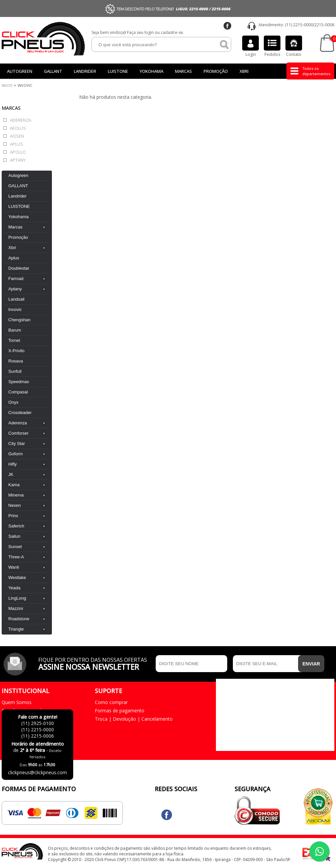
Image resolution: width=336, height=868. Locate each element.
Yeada (14, 588)
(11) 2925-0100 (38, 723)
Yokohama (152, 71)
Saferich (16, 526)
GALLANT (53, 71)
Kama (14, 485)
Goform (15, 454)
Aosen (17, 136)
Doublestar (19, 268)
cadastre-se (172, 32)
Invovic (15, 309)
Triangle (16, 629)
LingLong (17, 598)
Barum (15, 330)
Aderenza (21, 120)
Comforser (18, 433)
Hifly (12, 464)
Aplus (16, 144)
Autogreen (20, 71)
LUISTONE (118, 71)
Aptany (18, 160)
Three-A (16, 557)
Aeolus (18, 128)
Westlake (17, 578)
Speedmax (19, 382)
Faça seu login (140, 32)
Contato (294, 46)
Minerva (16, 495)
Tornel (14, 340)
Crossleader (20, 413)
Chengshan (19, 320)
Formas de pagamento (120, 711)
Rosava (16, 361)
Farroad (16, 279)
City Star (17, 443)
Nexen (15, 505)
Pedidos (272, 46)
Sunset (15, 547)
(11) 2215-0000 (299, 25)
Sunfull (15, 371)
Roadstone (19, 619)
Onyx (13, 402)
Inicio (7, 85)
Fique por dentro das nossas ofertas (95, 663)
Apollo (18, 152)
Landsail (16, 299)
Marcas (183, 71)
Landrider (85, 71)
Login (251, 46)
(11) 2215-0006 (38, 736)
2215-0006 (324, 25)
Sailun (14, 536)
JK (11, 474)
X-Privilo (16, 351)
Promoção (216, 71)
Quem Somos (17, 702)
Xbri (244, 71)
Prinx (13, 516)
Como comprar (111, 702)
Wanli (14, 567)
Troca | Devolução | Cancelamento (134, 719)
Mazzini (16, 608)
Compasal (18, 392)
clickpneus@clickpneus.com (37, 772)
